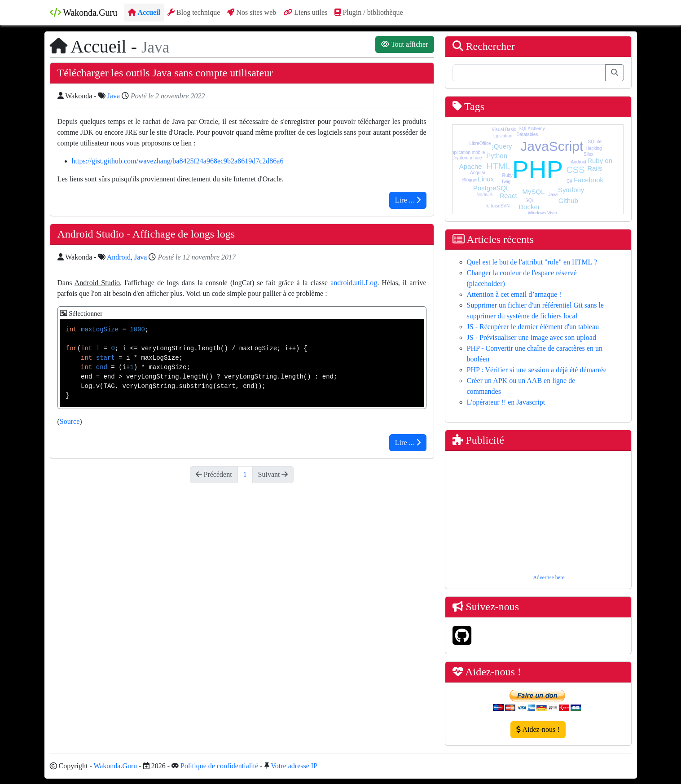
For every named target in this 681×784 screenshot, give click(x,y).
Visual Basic (504, 130)
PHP (538, 170)
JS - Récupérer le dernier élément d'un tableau (533, 327)
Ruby (507, 175)
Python (497, 156)
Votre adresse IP (294, 766)
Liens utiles (305, 12)
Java (114, 96)
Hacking (593, 148)
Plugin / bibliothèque (369, 12)
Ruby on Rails (600, 164)
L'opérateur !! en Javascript (506, 402)
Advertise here (549, 577)
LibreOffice (480, 143)
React (508, 196)
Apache (471, 166)
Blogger (470, 180)
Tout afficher (404, 44)
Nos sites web (252, 12)
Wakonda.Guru (84, 13)
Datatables (527, 134)
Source (70, 421)
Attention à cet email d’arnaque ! (514, 294)
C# (569, 181)
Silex (589, 154)
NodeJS (485, 195)
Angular (478, 173)
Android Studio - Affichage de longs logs (146, 234)
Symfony (571, 190)
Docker (529, 207)
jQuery (502, 146)
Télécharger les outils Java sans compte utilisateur (165, 73)
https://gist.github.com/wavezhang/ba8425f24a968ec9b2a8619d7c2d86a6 (178, 161)
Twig (506, 182)
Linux (486, 179)
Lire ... (408, 200)
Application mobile (467, 152)
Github (568, 200)
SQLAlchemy (532, 129)
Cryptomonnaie (467, 158)
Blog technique (194, 12)
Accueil (144, 12)
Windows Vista (543, 213)
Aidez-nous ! (538, 729)
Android (119, 257)
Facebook (589, 180)
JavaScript (552, 146)
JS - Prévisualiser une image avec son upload (532, 337)
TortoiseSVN (497, 206)
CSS (575, 170)
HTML (498, 166)
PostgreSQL (492, 188)
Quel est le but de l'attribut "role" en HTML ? (532, 262)
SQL (530, 200)
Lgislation (503, 136)
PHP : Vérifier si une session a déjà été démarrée (537, 370)
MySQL (534, 192)
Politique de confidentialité (219, 766)
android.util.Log (354, 283)
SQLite (595, 142)
